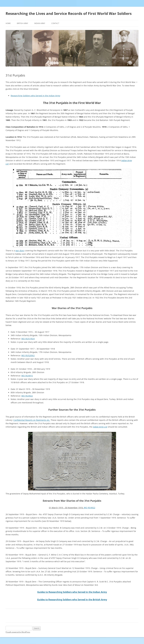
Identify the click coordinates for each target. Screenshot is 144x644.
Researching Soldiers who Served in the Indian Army (35, 96)
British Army (22, 23)
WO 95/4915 (27, 376)
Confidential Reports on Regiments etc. (32, 420)
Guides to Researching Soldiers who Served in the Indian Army (72, 592)
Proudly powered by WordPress (18, 632)
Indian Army (40, 23)
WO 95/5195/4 (28, 339)
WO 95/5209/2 (28, 355)
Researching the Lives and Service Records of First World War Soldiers (69, 13)
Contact (55, 23)
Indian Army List (100, 427)
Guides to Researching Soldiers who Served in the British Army (72, 600)
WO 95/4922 (27, 396)
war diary (20, 251)
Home (8, 23)
